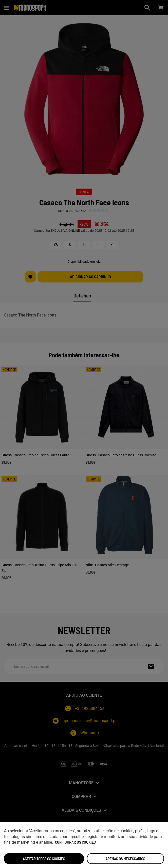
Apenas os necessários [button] (125, 859)
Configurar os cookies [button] (75, 842)
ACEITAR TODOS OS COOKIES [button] (44, 859)
